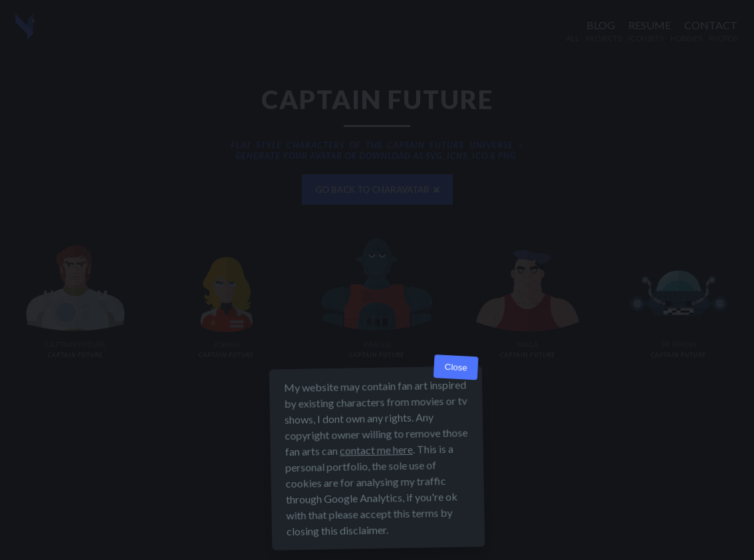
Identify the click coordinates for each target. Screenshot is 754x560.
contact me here (376, 450)
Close (456, 367)
